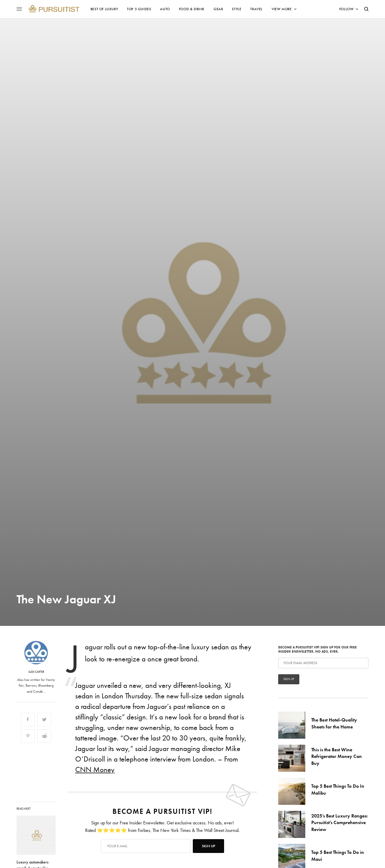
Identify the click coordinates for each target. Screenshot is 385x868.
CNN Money (95, 770)
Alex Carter (36, 672)
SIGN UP (208, 846)
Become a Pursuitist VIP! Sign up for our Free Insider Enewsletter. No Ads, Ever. (323, 665)
